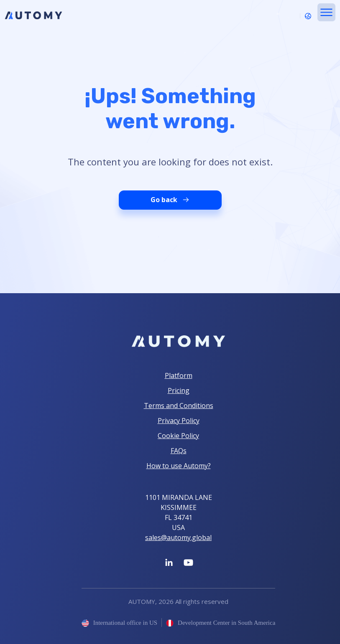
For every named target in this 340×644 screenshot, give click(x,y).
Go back (170, 200)
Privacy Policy (179, 421)
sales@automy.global (178, 538)
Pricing (179, 390)
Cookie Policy (178, 436)
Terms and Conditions (179, 406)
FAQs (179, 451)
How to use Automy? (179, 466)
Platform (179, 375)
